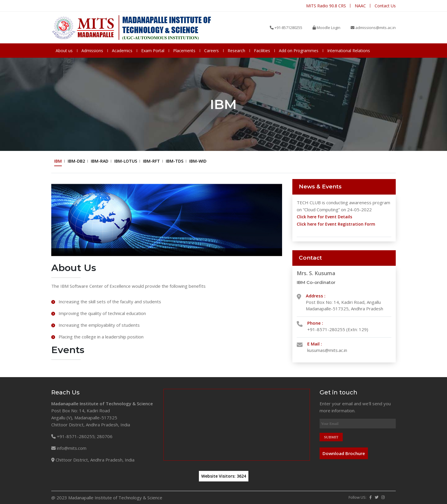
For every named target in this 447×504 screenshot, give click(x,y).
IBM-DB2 (76, 161)
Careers (211, 51)
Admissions (92, 51)
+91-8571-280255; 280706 (82, 436)
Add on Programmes (299, 51)
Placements (184, 51)
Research (236, 51)
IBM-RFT (151, 161)
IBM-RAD (100, 161)
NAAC (360, 6)
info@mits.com (69, 448)
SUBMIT (331, 437)
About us (64, 51)
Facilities (262, 51)
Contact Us (385, 6)
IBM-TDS (175, 161)
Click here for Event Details (324, 217)
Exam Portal (153, 51)
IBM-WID (198, 161)
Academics (122, 51)
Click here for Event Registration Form (336, 224)
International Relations (349, 51)
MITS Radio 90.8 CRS (326, 6)
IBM (58, 161)
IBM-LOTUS (126, 161)
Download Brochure (344, 453)
